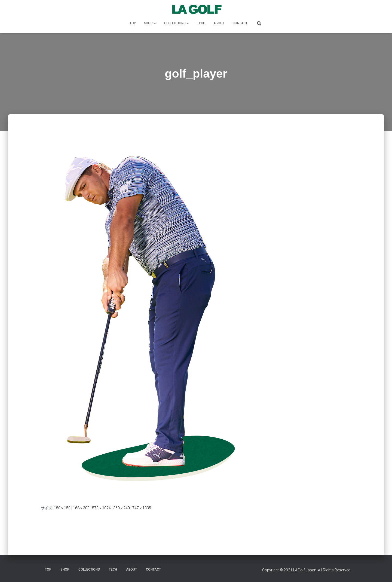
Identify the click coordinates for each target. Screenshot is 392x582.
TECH (201, 23)
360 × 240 (122, 508)
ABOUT (219, 23)
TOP (133, 23)
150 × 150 (62, 508)
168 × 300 (81, 508)
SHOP (150, 23)
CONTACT (240, 23)
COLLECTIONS (177, 23)
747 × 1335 (142, 508)
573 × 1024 (101, 508)
